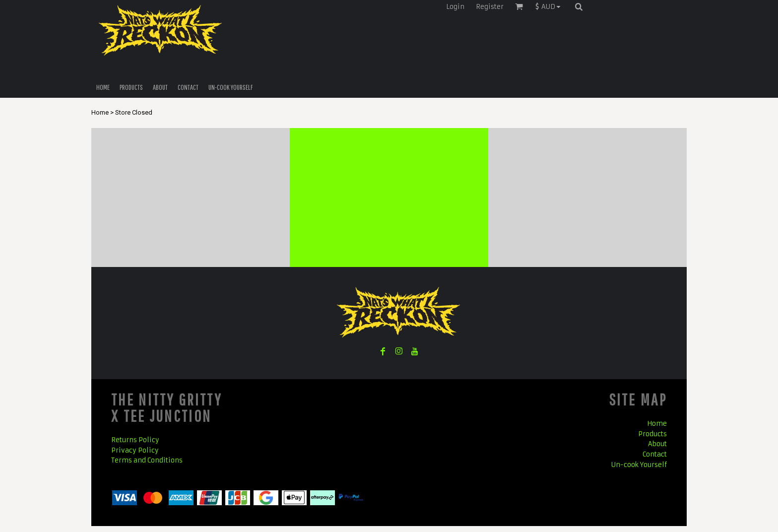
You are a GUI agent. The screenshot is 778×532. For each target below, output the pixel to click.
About (657, 444)
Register (490, 7)
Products (652, 434)
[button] (550, 6)
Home (100, 112)
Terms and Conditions (147, 460)
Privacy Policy (135, 450)
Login (455, 7)
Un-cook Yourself (639, 465)
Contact (655, 454)
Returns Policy (135, 440)
